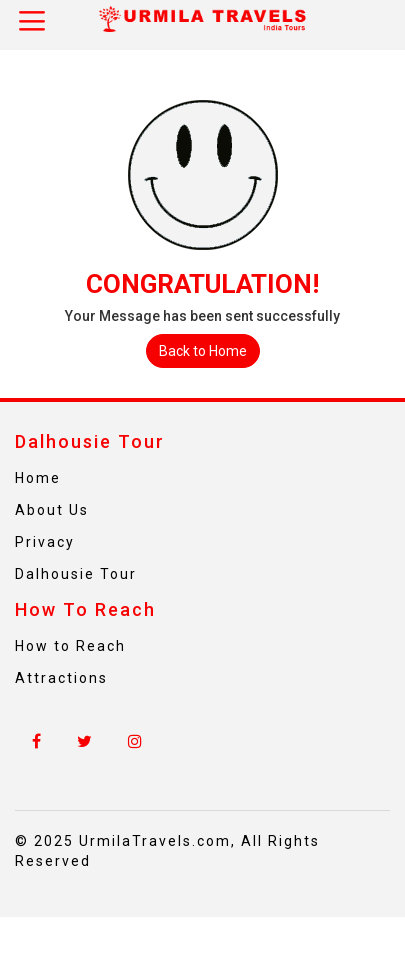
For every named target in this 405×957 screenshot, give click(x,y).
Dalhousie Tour (76, 574)
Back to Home (203, 351)
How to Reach (70, 646)
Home (38, 478)
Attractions (61, 678)
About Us (52, 510)
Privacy (45, 542)
